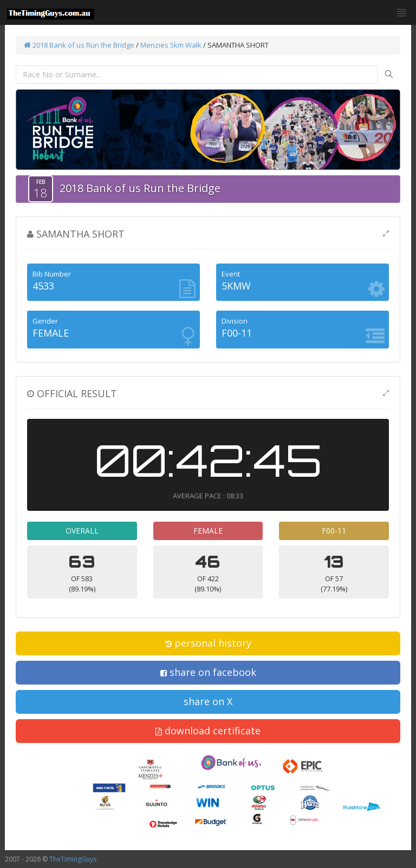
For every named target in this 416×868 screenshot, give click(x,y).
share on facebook (208, 672)
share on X (208, 701)
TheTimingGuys (73, 859)
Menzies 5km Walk (171, 45)
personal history (208, 643)
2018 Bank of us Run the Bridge (79, 45)
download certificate (208, 731)
